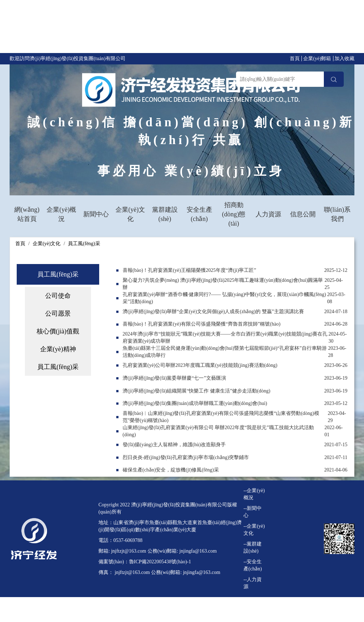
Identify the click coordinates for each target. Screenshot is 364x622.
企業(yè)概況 (61, 214)
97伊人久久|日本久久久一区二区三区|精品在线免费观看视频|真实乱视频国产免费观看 (93, 611)
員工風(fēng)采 (84, 244)
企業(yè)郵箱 (317, 59)
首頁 (295, 59)
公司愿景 (58, 313)
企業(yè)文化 (130, 214)
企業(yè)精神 (58, 349)
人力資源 (268, 214)
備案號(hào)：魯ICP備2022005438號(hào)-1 (145, 562)
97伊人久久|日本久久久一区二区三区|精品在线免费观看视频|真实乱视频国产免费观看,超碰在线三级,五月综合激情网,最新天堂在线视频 (178, 28)
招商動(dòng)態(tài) (234, 214)
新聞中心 (96, 214)
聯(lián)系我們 (337, 214)
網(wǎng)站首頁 (27, 214)
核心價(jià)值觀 (58, 331)
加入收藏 (344, 59)
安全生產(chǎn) (199, 214)
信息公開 (303, 214)
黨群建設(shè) (165, 214)
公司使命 (58, 296)
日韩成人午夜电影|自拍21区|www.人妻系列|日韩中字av (60, 618)
